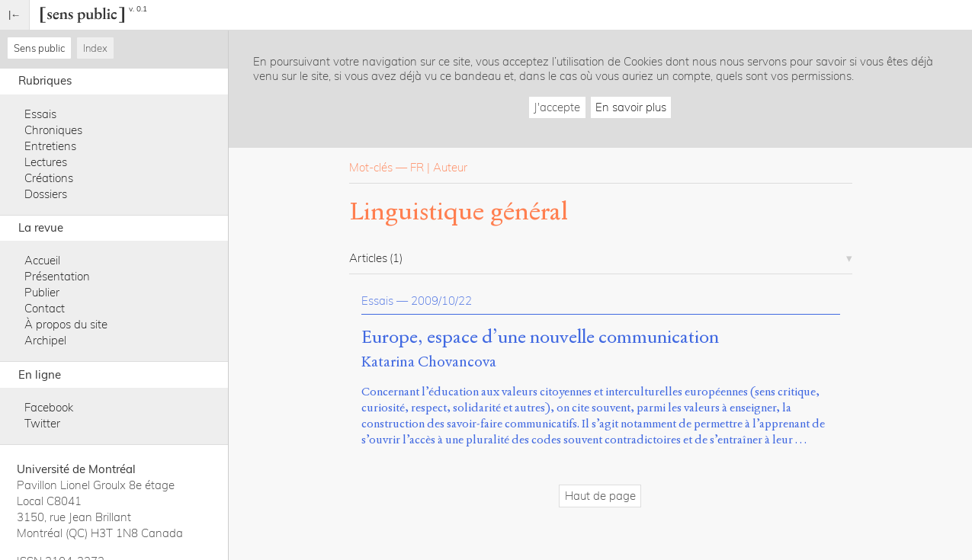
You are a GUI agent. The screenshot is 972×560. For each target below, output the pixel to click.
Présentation (57, 276)
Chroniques (53, 130)
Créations (49, 178)
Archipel (45, 340)
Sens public (39, 48)
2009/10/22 (441, 301)
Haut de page (600, 496)
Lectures (46, 162)
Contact (45, 308)
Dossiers (46, 194)
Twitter (42, 423)
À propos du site (66, 324)
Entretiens (50, 146)
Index (95, 48)
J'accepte (557, 107)
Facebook (49, 407)
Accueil (42, 260)
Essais (40, 114)
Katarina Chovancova (429, 362)
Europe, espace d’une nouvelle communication (540, 338)
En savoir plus (631, 107)
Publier (42, 292)
